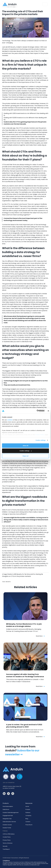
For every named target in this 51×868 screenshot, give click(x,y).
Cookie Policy (40, 435)
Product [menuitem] (28, 809)
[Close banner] (48, 411)
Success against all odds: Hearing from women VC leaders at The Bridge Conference (25, 675)
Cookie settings (41, 440)
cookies (10, 420)
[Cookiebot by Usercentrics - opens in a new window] (37, 411)
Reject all (25, 456)
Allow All (26, 446)
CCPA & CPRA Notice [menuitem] (9, 834)
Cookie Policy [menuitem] (7, 837)
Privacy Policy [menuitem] (7, 840)
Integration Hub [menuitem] (7, 819)
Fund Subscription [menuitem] (8, 806)
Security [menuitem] (5, 846)
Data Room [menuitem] (6, 809)
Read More (40, 636)
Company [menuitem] (28, 816)
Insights (8, 582)
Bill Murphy (18, 574)
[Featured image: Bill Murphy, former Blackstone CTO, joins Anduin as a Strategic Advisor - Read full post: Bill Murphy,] (25, 606)
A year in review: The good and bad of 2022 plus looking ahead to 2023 (24, 726)
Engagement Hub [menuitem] (8, 816)
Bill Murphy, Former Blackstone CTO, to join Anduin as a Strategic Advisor (24, 625)
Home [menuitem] (27, 806)
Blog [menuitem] (27, 819)
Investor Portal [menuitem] (7, 828)
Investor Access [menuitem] (7, 825)
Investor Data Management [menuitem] (11, 813)
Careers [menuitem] (28, 822)
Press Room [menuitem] (29, 825)
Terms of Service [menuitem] (8, 843)
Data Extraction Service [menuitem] (9, 822)
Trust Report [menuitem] (6, 849)
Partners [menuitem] (28, 813)
